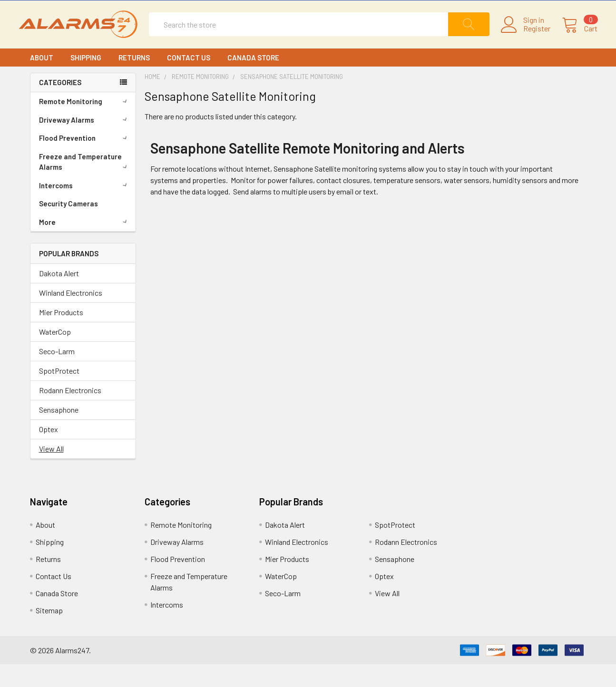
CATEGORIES (60, 105)
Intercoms (85, 208)
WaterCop (55, 354)
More (85, 244)
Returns (134, 80)
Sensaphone (59, 432)
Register (526, 40)
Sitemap (49, 633)
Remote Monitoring (85, 124)
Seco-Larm (57, 374)
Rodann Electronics (70, 413)
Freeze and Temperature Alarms (85, 184)
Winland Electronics (71, 315)
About (42, 80)
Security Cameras (68, 226)
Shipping (86, 80)
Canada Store (253, 80)
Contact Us (189, 80)
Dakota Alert (59, 296)
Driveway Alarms (85, 142)
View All (51, 471)
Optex (49, 452)
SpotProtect (59, 393)
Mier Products (61, 335)
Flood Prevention (85, 160)
